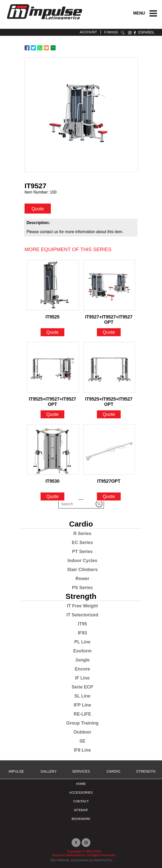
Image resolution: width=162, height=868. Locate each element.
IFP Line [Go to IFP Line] (82, 705)
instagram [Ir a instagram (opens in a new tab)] (130, 33)
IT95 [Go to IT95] (82, 624)
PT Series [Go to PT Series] (82, 552)
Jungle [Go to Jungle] (82, 660)
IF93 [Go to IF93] (82, 633)
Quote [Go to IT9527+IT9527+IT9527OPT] (109, 332)
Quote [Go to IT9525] (52, 332)
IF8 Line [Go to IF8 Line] (82, 750)
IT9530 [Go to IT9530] (52, 481)
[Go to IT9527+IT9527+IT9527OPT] (109, 285)
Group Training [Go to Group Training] (83, 723)
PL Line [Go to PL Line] (83, 642)
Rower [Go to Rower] (82, 579)
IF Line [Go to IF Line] (82, 678)
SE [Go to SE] (82, 741)
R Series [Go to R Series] (82, 534)
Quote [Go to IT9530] (52, 496)
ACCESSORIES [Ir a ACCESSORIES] (81, 793)
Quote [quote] (38, 209)
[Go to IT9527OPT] (109, 449)
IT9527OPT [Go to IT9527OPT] (109, 481)
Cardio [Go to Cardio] (81, 524)
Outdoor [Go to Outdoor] (83, 732)
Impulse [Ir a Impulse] (16, 771)
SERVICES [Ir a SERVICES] (81, 771)
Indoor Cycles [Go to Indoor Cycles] (82, 561)
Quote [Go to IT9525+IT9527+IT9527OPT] (52, 414)
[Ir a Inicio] (44, 21)
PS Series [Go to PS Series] (82, 588)
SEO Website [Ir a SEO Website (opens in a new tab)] (60, 860)
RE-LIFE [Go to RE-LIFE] (82, 714)
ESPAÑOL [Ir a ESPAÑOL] (146, 32)
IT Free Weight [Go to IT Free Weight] (82, 606)
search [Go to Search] (123, 33)
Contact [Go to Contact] (81, 801)
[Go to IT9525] (53, 285)
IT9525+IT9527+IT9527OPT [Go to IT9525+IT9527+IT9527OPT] (52, 400)
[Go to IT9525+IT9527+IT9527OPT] (53, 367)
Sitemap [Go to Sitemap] (81, 810)
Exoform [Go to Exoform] (82, 651)
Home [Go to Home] (81, 784)
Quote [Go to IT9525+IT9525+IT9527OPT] (109, 414)
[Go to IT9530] (53, 449)
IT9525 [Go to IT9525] (52, 317)
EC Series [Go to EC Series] (82, 543)
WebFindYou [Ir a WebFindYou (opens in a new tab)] (103, 860)
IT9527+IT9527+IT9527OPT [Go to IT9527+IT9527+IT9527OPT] (109, 318)
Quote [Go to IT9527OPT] (109, 496)
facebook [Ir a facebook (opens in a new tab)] (135, 33)
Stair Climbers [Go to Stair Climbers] (82, 570)
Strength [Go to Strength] (81, 596)
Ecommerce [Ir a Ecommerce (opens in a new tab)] (80, 860)
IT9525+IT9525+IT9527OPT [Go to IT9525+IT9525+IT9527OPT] (109, 400)
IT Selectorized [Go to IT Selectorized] (82, 615)
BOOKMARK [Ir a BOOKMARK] (81, 819)
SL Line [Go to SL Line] (83, 696)
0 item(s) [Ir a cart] (111, 32)
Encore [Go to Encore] (82, 669)
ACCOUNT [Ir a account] (88, 32)
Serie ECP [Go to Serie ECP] (82, 687)
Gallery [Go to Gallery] (49, 771)
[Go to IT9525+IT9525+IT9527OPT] (109, 367)
